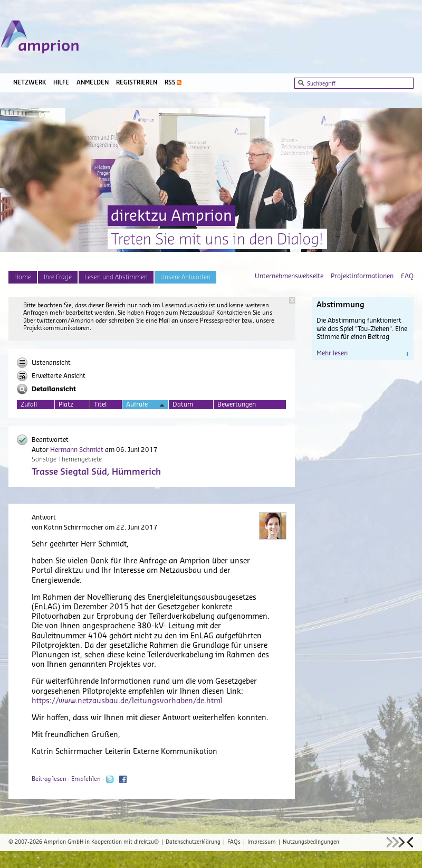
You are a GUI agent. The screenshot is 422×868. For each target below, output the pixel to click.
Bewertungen (237, 404)
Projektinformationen (362, 276)
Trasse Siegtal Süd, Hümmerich (96, 472)
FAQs (234, 842)
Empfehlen (86, 779)
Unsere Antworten (185, 277)
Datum (183, 404)
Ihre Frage (58, 277)
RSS (170, 83)
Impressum (262, 842)
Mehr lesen (363, 353)
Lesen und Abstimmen (116, 277)
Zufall (29, 404)
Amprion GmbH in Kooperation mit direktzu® (101, 842)
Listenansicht (44, 363)
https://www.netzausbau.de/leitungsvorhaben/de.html (127, 701)
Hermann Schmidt (77, 450)
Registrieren (137, 83)
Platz (66, 404)
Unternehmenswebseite (289, 276)
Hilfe (61, 83)
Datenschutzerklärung (193, 842)
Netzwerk (30, 83)
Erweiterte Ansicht (51, 376)
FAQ (407, 276)
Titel (100, 404)
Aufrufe (145, 405)
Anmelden (93, 83)
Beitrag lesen (49, 779)
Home (23, 277)
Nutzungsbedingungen (311, 842)
